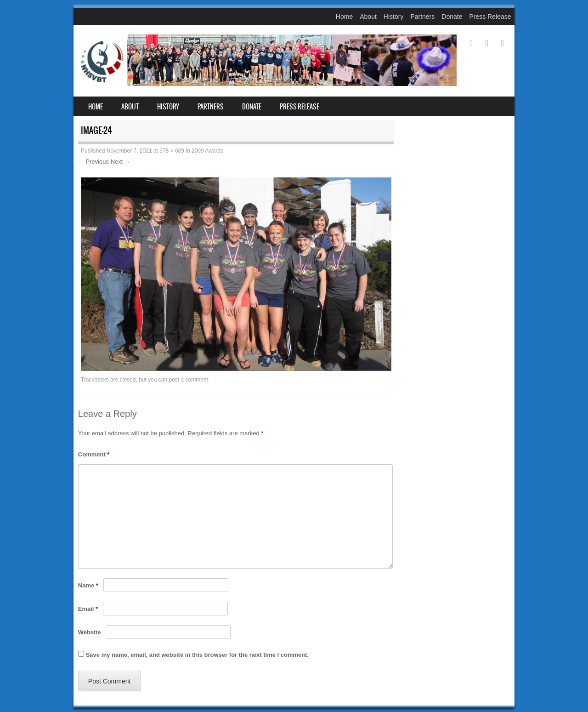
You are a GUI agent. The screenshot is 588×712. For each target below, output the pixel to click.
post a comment (188, 380)
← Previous (93, 162)
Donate (452, 17)
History (394, 17)
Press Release (490, 17)
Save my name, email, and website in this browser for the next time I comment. (197, 655)
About (368, 17)
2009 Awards (207, 151)
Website (90, 632)
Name (88, 585)
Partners (422, 17)
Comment (94, 454)
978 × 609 (172, 151)
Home (344, 17)
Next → (121, 162)
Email (88, 609)
